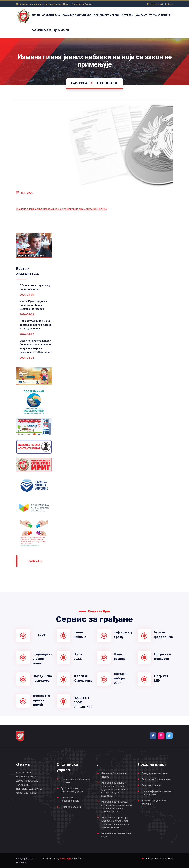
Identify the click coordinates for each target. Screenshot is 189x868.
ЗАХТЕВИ (128, 16)
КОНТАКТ (141, 16)
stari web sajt (156, 4)
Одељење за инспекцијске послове (76, 781)
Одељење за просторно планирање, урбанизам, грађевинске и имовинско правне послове (116, 823)
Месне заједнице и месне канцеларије (156, 793)
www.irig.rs (65, 859)
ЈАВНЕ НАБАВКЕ (42, 30)
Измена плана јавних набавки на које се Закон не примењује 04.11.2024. (62, 209)
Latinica (169, 4)
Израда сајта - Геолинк (159, 859)
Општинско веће (151, 785)
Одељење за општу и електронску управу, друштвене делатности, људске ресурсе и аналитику (115, 789)
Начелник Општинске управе (113, 775)
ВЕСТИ (36, 16)
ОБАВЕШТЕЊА (51, 16)
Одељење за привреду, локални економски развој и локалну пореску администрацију (117, 807)
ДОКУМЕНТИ (61, 30)
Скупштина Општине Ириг (156, 779)
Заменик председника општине (155, 802)
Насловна (79, 83)
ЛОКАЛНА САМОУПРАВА (77, 16)
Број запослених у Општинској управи (72, 790)
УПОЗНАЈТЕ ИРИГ (160, 16)
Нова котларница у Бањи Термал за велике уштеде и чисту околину (36, 325)
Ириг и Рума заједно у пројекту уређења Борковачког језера (33, 305)
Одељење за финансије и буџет (116, 835)
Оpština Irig (35, 561)
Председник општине (154, 773)
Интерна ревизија (71, 807)
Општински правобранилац (70, 799)
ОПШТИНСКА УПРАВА (107, 16)
